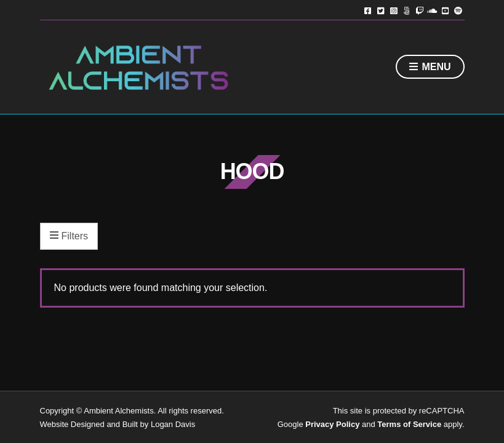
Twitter (381, 10)
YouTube (445, 10)
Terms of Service (409, 424)
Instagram (394, 10)
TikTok (406, 10)
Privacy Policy (332, 424)
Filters (69, 236)
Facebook (368, 10)
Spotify (458, 10)
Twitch (419, 10)
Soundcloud (432, 10)
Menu (430, 67)
